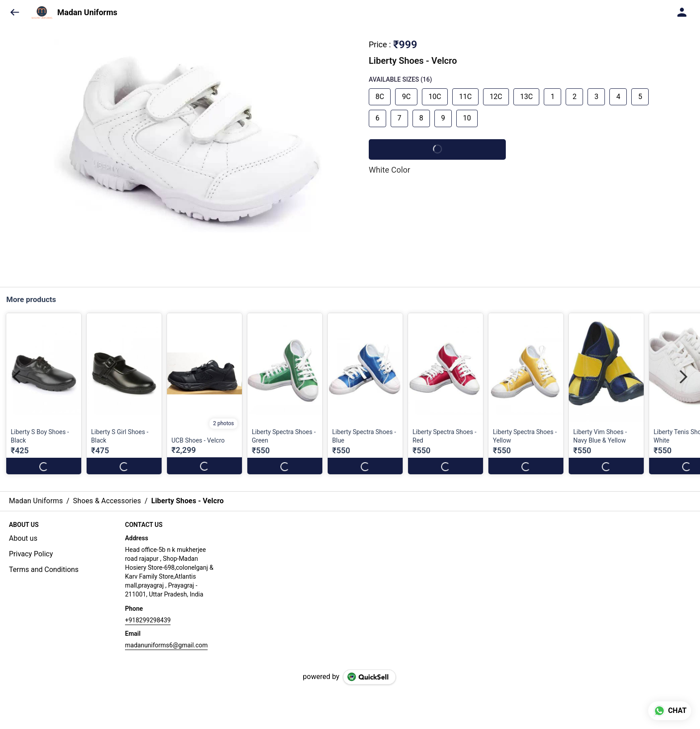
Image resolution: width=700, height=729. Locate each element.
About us (23, 538)
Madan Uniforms (87, 12)
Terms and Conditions (44, 570)
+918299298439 (148, 620)
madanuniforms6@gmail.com (166, 645)
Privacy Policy (31, 554)
